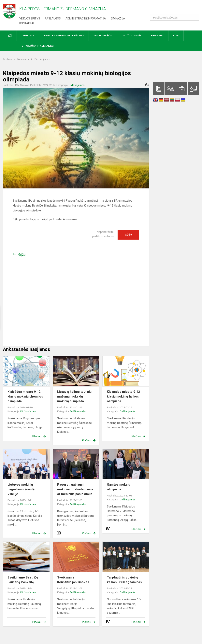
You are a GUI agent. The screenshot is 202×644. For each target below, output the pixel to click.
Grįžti (22, 255)
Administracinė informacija (86, 18)
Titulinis (8, 59)
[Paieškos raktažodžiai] (175, 17)
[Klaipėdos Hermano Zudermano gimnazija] (11, 11)
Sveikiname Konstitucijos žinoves (73, 580)
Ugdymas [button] (28, 36)
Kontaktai (27, 23)
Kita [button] (176, 36)
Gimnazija (118, 18)
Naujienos (23, 59)
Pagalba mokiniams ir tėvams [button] (64, 36)
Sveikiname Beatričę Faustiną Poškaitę (23, 580)
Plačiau (37, 436)
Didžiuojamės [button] (132, 36)
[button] (172, 8)
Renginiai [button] (157, 36)
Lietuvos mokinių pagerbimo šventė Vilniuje (21, 489)
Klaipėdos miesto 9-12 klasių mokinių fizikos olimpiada (123, 396)
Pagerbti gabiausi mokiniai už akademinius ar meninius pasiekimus (75, 489)
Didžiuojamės (42, 59)
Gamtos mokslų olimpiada (119, 487)
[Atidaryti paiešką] (195, 17)
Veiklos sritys (30, 18)
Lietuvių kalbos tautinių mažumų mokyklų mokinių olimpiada (74, 396)
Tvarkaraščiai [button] (103, 36)
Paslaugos (53, 18)
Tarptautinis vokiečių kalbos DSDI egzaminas (124, 580)
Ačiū (128, 235)
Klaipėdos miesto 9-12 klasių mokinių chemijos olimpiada (25, 396)
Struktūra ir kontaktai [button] (38, 46)
